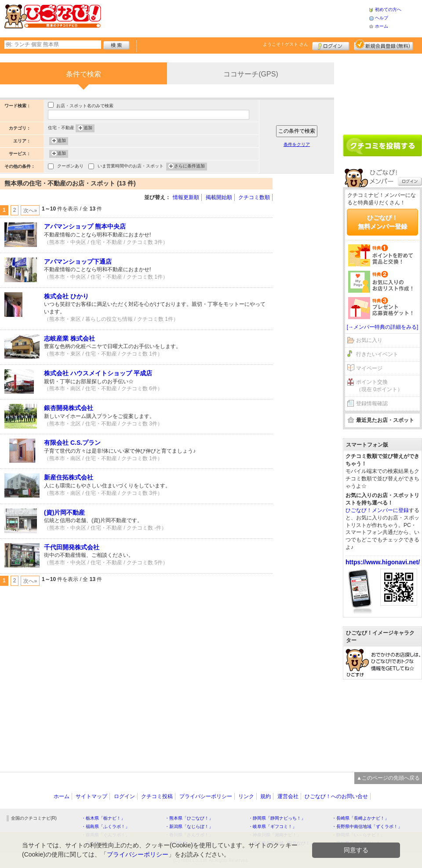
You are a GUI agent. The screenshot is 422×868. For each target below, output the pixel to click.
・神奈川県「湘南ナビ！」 (275, 835)
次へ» (30, 211)
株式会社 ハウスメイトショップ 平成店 (98, 373)
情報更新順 (186, 197)
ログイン (331, 45)
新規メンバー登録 (384, 45)
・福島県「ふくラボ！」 (105, 826)
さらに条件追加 (189, 167)
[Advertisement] (308, 204)
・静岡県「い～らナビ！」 (358, 835)
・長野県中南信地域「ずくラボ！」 (367, 826)
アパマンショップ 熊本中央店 (85, 226)
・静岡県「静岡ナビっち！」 (277, 818)
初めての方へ (388, 9)
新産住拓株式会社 (69, 477)
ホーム (382, 26)
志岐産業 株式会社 (69, 338)
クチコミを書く (382, 145)
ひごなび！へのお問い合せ (336, 796)
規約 (266, 796)
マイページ (369, 368)
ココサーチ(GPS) (251, 74)
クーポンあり (70, 167)
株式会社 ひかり (66, 296)
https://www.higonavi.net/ (383, 562)
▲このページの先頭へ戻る (388, 778)
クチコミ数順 (254, 197)
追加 (88, 128)
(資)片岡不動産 (64, 512)
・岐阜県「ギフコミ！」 (273, 826)
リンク (246, 796)
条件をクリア (297, 144)
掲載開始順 (219, 197)
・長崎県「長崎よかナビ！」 (360, 818)
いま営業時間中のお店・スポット (131, 167)
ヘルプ (382, 18)
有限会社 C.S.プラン (72, 443)
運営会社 (288, 796)
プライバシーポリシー (206, 796)
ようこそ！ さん (286, 44)
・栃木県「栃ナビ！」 (103, 818)
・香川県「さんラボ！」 (189, 835)
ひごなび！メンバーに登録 (377, 510)
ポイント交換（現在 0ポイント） (379, 386)
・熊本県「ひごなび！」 (189, 818)
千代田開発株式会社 (72, 547)
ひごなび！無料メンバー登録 (382, 222)
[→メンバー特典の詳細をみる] (383, 327)
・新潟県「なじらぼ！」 (189, 826)
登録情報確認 (372, 403)
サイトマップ (91, 796)
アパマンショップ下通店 (78, 261)
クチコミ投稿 (157, 796)
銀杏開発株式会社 (69, 408)
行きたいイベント (377, 354)
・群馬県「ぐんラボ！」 (105, 835)
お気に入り (369, 340)
